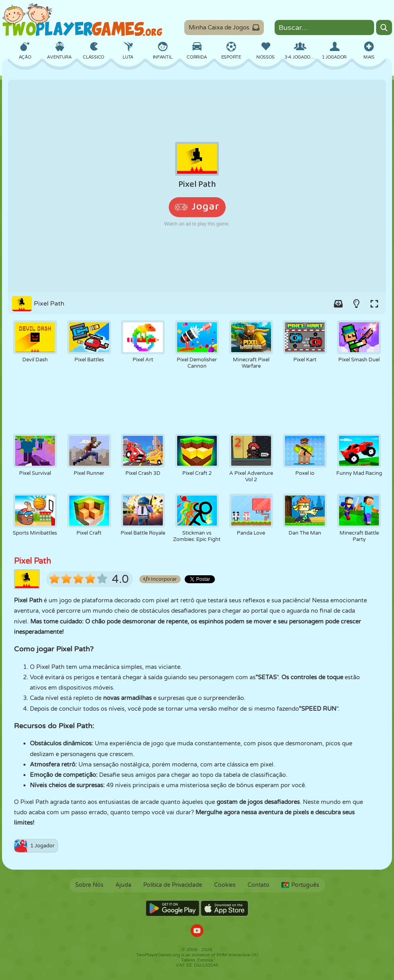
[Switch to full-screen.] (374, 304)
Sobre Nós (89, 885)
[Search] (384, 27)
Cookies (225, 885)
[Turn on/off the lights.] (356, 304)
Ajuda (123, 885)
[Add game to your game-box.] (338, 304)
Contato (258, 885)
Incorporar (160, 579)
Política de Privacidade (173, 885)
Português (300, 885)
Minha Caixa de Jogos (224, 27)
